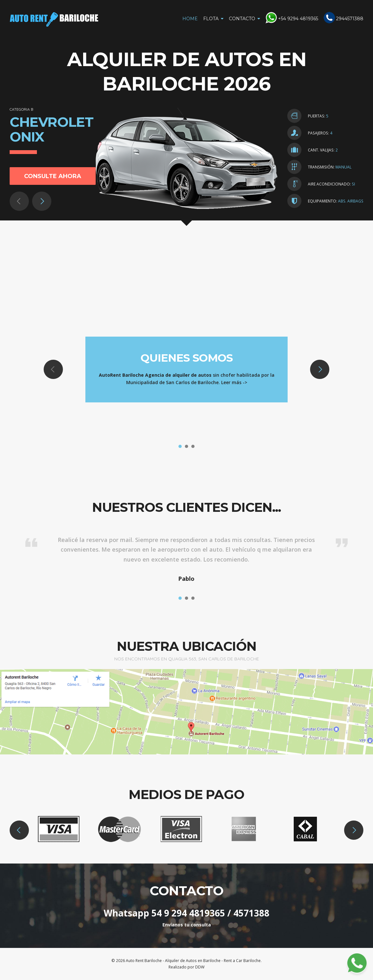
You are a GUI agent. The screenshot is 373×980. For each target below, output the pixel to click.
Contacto (242, 19)
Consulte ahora (53, 176)
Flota (211, 19)
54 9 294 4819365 (188, 913)
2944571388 (350, 19)
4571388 (251, 913)
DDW (200, 967)
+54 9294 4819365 (298, 19)
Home (190, 19)
